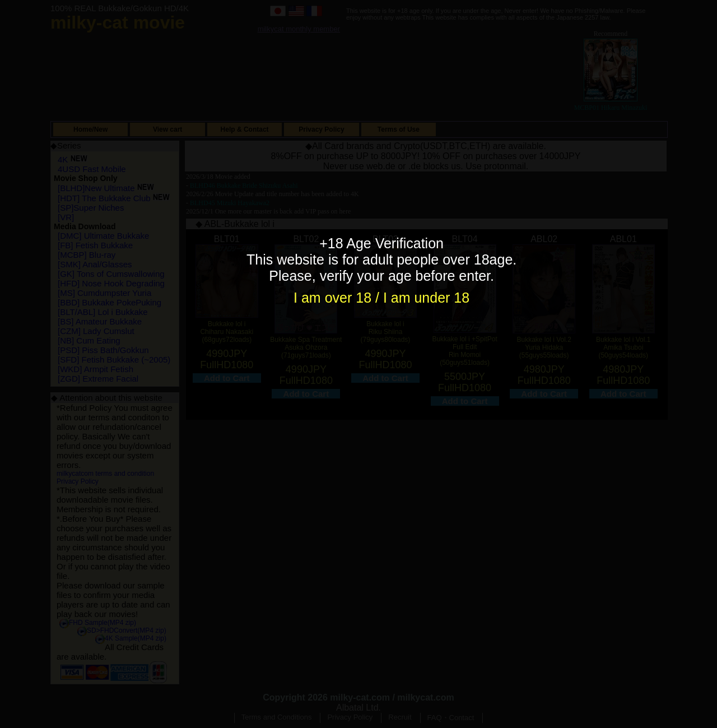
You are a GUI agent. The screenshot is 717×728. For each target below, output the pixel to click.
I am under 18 (426, 298)
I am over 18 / (338, 298)
